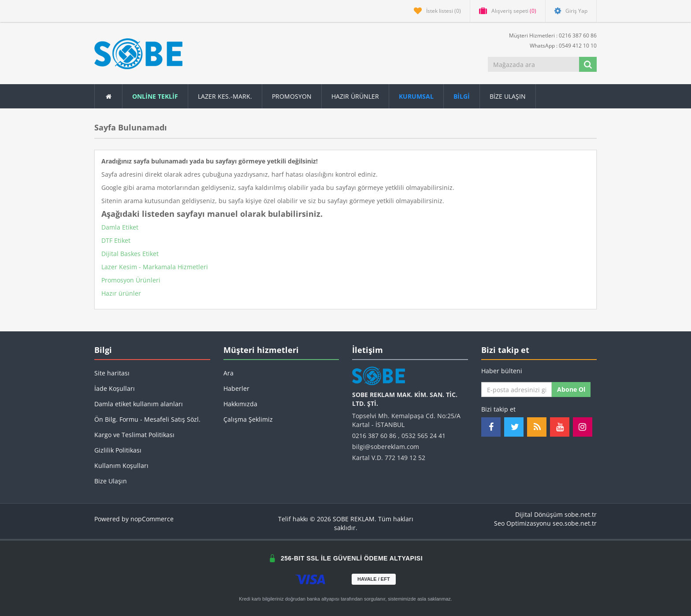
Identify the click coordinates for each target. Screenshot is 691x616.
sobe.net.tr (581, 514)
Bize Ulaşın (508, 96)
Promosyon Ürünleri (131, 280)
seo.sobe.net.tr (575, 523)
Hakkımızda (240, 404)
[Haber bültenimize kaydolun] (516, 390)
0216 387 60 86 (374, 436)
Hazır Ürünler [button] (355, 96)
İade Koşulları (115, 388)
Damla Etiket (120, 227)
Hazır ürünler (121, 293)
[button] (462, 96)
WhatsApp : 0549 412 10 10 (560, 45)
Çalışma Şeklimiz (248, 419)
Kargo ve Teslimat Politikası (134, 435)
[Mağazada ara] (534, 64)
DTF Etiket (116, 240)
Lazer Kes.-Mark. (225, 96)
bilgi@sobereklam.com (386, 447)
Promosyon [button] (292, 96)
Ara (228, 373)
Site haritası (112, 373)
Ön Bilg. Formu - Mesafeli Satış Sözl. (147, 419)
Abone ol (571, 389)
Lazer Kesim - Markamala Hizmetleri (155, 267)
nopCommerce (152, 519)
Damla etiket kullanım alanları (139, 404)
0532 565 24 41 (424, 436)
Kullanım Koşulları (121, 466)
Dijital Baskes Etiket (130, 254)
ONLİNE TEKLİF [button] (155, 96)
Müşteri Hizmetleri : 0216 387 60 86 (549, 35)
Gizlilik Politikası (118, 450)
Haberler (236, 388)
